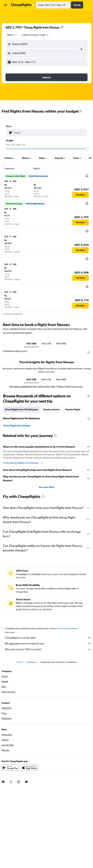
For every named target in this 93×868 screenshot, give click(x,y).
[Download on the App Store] (30, 768)
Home (19, 662)
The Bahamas (31, 662)
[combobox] (12, 35)
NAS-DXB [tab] (31, 344)
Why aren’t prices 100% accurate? (48, 649)
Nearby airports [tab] (51, 409)
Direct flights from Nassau (17, 426)
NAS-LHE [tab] (46, 344)
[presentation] (62, 27)
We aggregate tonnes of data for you (48, 644)
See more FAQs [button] (46, 487)
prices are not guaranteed (67, 628)
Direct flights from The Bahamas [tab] (21, 409)
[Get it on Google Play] (10, 768)
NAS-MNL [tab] (61, 344)
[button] (5, 5)
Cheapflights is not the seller (48, 638)
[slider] (88, 149)
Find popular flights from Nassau (23, 463)
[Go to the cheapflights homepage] (23, 5)
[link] (11, 782)
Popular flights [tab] (73, 409)
